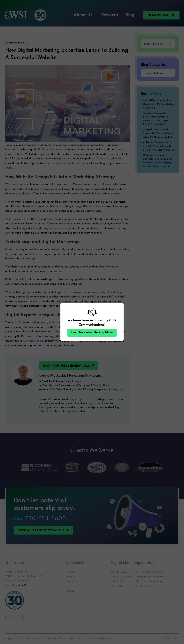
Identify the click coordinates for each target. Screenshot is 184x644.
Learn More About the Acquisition (92, 333)
